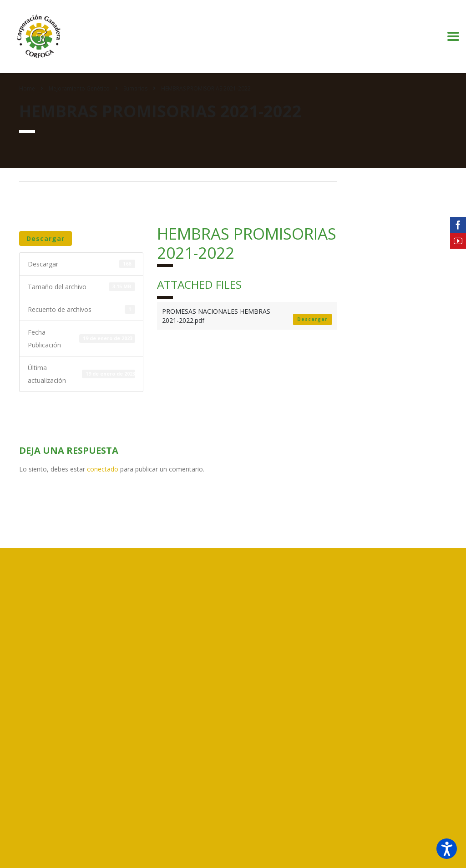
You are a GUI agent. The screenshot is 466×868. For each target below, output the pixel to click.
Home (27, 88)
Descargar (46, 238)
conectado (103, 469)
